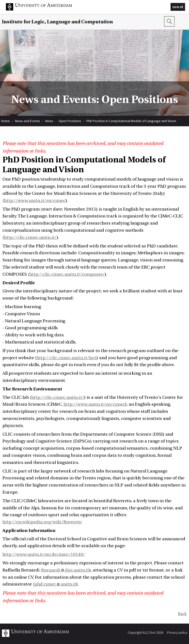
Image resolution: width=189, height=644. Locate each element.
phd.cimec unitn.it (55, 584)
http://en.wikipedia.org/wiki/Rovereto (42, 522)
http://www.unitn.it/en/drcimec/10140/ (44, 554)
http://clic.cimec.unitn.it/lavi (66, 358)
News (49, 121)
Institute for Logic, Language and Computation (57, 22)
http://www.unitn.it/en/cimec (35, 201)
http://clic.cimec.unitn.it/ (30, 237)
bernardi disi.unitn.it (66, 570)
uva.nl (178, 7)
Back (182, 614)
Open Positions (70, 121)
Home (6, 121)
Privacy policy (177, 632)
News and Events (28, 121)
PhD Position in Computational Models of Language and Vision (131, 121)
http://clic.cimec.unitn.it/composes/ (67, 274)
